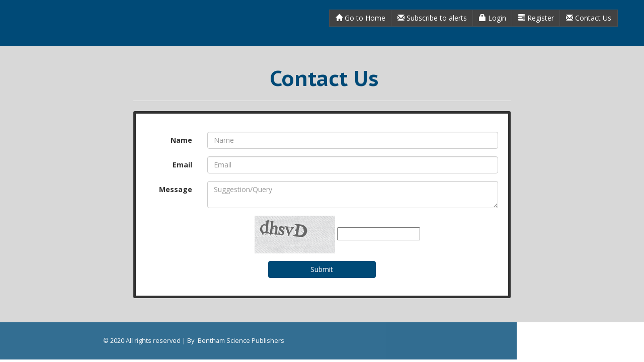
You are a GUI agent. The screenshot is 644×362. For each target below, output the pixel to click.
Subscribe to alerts (432, 18)
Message (176, 189)
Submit (322, 269)
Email (182, 165)
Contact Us (589, 18)
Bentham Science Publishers (164, 341)
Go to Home (360, 18)
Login (493, 18)
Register (536, 18)
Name (181, 140)
